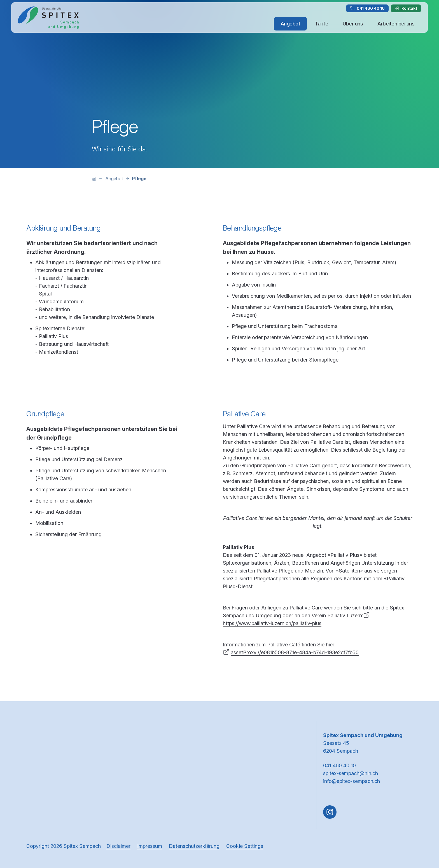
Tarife (321, 24)
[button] (423, 832)
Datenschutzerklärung (194, 846)
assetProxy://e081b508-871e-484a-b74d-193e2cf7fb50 (295, 652)
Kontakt (406, 8)
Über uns (353, 24)
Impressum (150, 846)
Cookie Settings (245, 846)
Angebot (290, 24)
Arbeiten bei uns (396, 24)
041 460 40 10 (367, 8)
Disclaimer (118, 846)
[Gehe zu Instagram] (330, 812)
